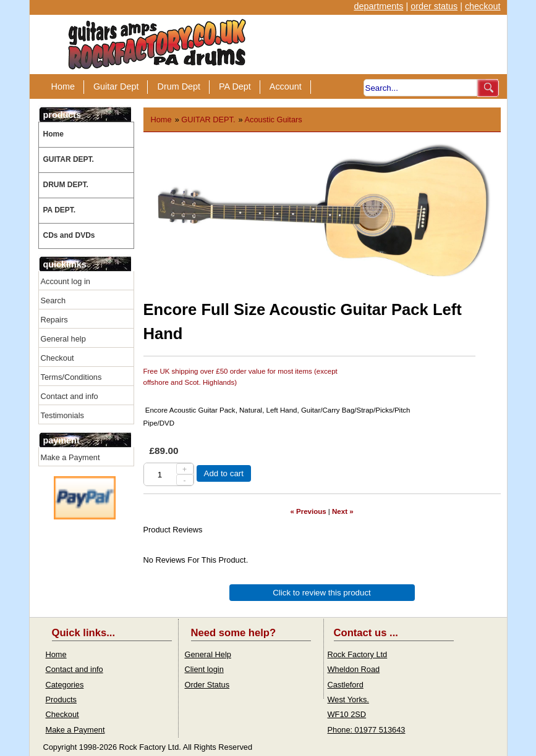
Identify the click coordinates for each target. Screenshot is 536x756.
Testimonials (62, 415)
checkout (483, 6)
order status (434, 6)
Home (63, 86)
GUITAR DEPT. (69, 159)
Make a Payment (70, 457)
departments (378, 6)
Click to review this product (322, 593)
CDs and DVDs (69, 235)
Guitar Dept (116, 86)
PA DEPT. (60, 210)
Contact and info (70, 396)
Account (286, 86)
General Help (208, 654)
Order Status (207, 685)
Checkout (57, 358)
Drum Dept (179, 86)
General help (63, 339)
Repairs (54, 320)
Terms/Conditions (71, 377)
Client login (204, 669)
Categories (65, 685)
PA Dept (235, 86)
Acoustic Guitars (274, 120)
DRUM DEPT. (66, 185)
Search (53, 300)
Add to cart (224, 473)
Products (62, 699)
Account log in (66, 281)
